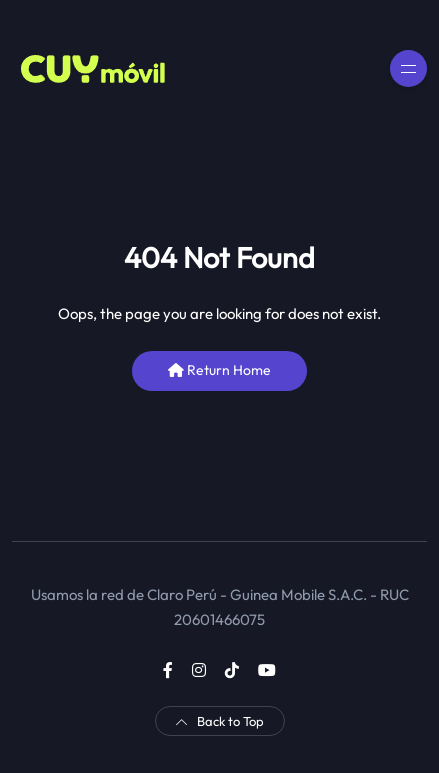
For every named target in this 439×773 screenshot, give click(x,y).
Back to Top (220, 721)
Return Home (219, 370)
